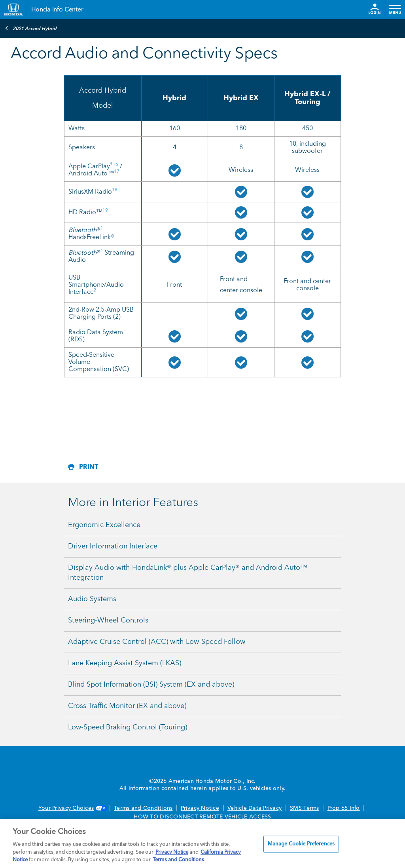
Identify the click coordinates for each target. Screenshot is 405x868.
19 (105, 211)
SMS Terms (304, 808)
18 (115, 190)
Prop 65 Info (344, 808)
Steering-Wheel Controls (108, 621)
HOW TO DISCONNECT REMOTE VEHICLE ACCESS (202, 817)
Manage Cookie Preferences (301, 844)
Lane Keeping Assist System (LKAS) (125, 663)
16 (115, 165)
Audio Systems (92, 599)
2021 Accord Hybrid (31, 28)
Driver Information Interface (113, 546)
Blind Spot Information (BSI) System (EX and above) (151, 685)
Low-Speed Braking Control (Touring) (128, 727)
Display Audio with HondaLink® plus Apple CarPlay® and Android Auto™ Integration (188, 573)
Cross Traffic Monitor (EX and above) (127, 706)
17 (117, 172)
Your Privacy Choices (72, 808)
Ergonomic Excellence (104, 525)
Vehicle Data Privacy (255, 808)
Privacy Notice (200, 808)
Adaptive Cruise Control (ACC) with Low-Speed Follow (157, 642)
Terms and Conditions (143, 808)
